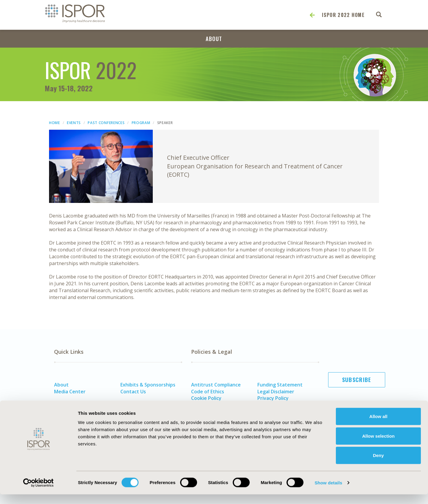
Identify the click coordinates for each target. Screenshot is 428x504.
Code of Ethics (208, 392)
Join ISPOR (357, 409)
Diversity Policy (209, 405)
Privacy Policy (273, 398)
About (214, 39)
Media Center (70, 392)
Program (141, 123)
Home (55, 123)
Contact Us (133, 392)
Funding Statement (280, 385)
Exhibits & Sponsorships (148, 385)
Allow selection (378, 446)
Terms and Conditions (283, 405)
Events (74, 123)
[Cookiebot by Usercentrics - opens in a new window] (38, 492)
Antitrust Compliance (216, 385)
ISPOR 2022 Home (343, 15)
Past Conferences (106, 123)
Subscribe (357, 380)
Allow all (379, 426)
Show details (328, 492)
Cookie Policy (206, 398)
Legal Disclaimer (276, 392)
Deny (379, 465)
